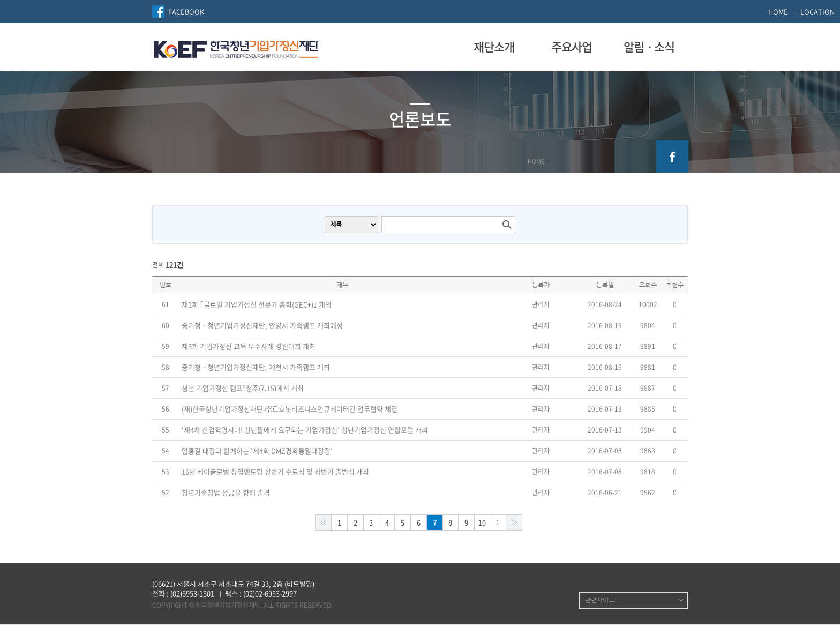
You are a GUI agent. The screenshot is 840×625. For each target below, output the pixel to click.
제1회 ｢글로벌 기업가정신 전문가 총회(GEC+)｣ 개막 (257, 304)
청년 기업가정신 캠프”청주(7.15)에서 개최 (243, 388)
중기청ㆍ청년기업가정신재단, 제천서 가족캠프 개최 (256, 367)
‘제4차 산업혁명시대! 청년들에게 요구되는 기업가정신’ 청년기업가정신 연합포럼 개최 (305, 430)
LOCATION (817, 12)
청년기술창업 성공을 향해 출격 (226, 493)
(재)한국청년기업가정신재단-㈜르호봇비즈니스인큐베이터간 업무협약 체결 (290, 409)
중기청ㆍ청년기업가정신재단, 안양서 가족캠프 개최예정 (262, 325)
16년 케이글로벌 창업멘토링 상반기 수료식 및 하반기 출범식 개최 (275, 472)
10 (482, 522)
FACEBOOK (186, 12)
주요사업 (572, 47)
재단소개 (494, 47)
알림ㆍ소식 (649, 47)
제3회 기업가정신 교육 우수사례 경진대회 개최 (249, 346)
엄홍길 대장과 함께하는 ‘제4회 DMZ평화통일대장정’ (257, 451)
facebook (672, 157)
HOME (778, 12)
